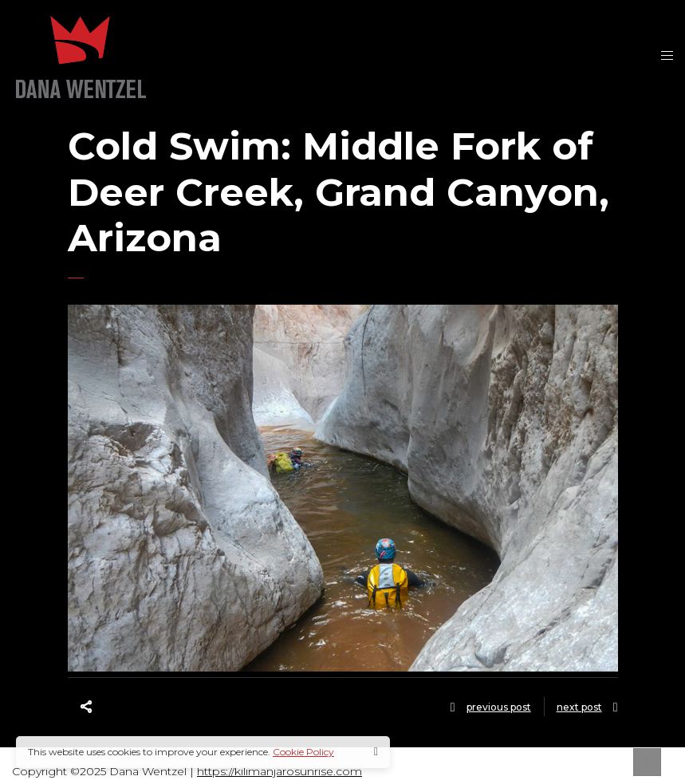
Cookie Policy (303, 752)
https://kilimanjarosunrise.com (280, 771)
